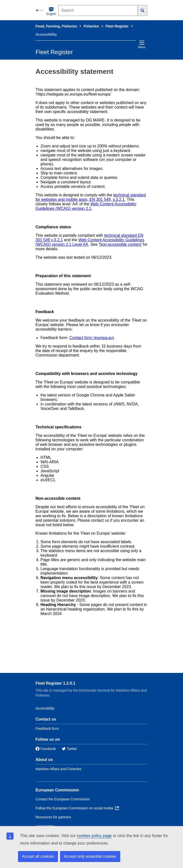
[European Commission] (40, 10)
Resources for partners (53, 817)
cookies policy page (94, 836)
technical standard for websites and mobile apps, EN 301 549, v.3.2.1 (91, 197)
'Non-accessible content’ (120, 244)
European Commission (57, 790)
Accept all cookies (38, 856)
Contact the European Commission (63, 799)
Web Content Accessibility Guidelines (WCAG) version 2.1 (86, 206)
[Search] (143, 10)
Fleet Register (117, 26)
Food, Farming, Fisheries (56, 26)
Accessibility (45, 708)
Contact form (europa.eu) (92, 338)
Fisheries (91, 26)
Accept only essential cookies (90, 856)
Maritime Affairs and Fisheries (58, 769)
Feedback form (47, 729)
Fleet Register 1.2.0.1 (55, 683)
